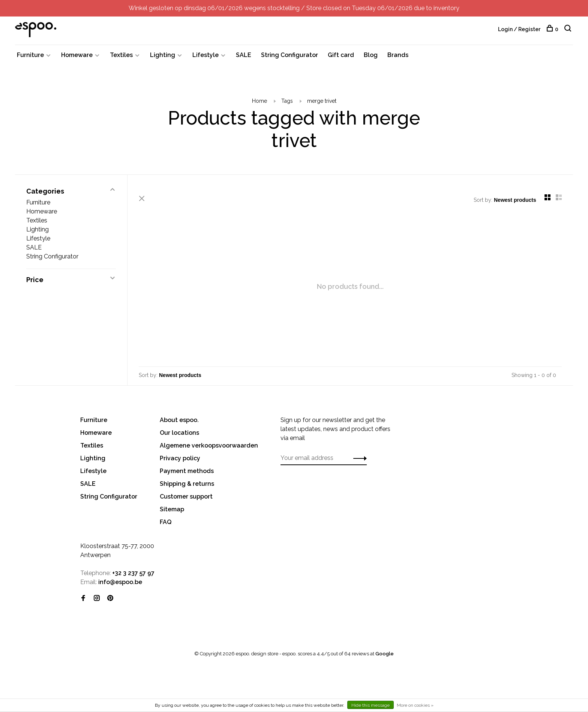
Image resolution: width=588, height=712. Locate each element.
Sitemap (172, 509)
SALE (244, 55)
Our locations (179, 433)
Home (259, 101)
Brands (398, 55)
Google (385, 654)
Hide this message (370, 705)
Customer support (186, 496)
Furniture (30, 55)
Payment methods (187, 471)
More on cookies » (415, 705)
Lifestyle (205, 55)
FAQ (166, 522)
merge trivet (322, 101)
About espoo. (179, 420)
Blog (371, 55)
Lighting (163, 55)
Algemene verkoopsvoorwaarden (209, 445)
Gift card (341, 55)
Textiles (121, 55)
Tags (287, 101)
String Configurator (289, 55)
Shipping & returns (187, 484)
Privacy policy (180, 458)
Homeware (77, 55)
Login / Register (519, 29)
